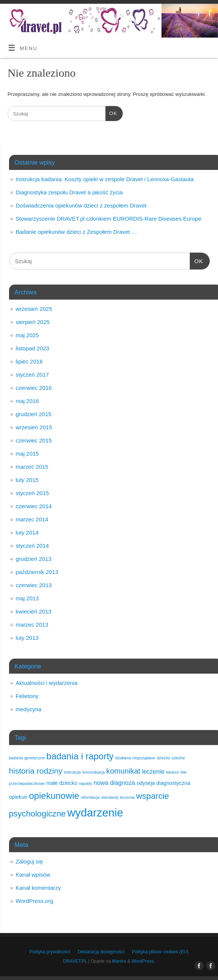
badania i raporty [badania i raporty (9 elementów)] (80, 756)
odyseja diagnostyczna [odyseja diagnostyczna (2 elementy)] (163, 783)
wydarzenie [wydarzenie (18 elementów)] (95, 813)
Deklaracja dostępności (101, 952)
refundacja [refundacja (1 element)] (90, 797)
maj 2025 (27, 335)
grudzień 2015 (34, 414)
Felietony (27, 696)
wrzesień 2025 (34, 309)
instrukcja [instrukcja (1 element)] (72, 772)
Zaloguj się (30, 861)
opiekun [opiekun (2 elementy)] (18, 797)
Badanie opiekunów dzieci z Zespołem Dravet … (77, 232)
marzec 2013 (32, 625)
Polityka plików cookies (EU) (160, 952)
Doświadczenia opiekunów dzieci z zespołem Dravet (81, 205)
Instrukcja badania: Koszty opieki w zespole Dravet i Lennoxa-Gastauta (105, 179)
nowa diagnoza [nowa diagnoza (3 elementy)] (114, 783)
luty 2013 (27, 638)
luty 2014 (27, 532)
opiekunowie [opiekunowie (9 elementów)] (54, 796)
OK (111, 113)
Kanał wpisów (33, 875)
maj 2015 (27, 454)
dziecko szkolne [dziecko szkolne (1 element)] (171, 758)
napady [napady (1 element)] (85, 783)
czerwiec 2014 (34, 506)
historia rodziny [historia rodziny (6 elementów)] (36, 771)
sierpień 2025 (33, 322)
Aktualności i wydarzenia (47, 683)
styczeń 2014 (32, 546)
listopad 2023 (33, 348)
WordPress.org (35, 901)
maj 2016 (27, 401)
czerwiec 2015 (34, 440)
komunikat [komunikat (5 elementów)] (123, 771)
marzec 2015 (32, 467)
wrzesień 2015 (34, 427)
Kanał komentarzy (38, 888)
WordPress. (143, 961)
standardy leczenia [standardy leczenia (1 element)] (118, 797)
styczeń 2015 (32, 493)
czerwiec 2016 (34, 388)
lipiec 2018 (29, 361)
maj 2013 (27, 598)
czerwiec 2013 (34, 585)
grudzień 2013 (34, 559)
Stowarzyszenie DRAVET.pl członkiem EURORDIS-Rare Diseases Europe (109, 219)
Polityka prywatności (50, 952)
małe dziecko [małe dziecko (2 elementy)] (62, 783)
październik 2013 (37, 572)
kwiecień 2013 (34, 611)
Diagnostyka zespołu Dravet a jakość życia (69, 192)
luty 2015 (27, 480)
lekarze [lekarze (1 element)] (172, 772)
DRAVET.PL (75, 961)
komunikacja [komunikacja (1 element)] (94, 772)
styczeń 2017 (32, 375)
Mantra (119, 961)
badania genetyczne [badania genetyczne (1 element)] (27, 758)
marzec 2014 (32, 519)
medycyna (29, 709)
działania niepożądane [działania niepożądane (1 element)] (135, 758)
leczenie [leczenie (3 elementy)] (153, 771)
